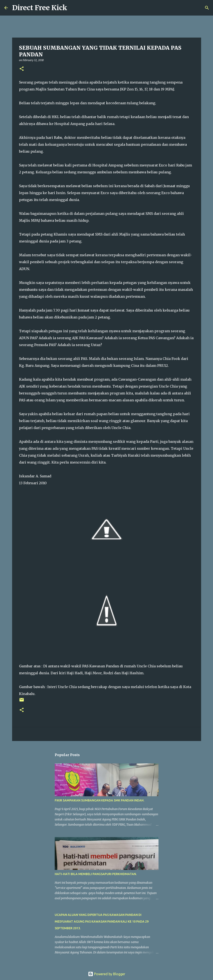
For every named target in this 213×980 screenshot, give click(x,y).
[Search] (73, 8)
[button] (22, 69)
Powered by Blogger (107, 974)
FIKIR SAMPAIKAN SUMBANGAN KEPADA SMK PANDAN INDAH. (99, 800)
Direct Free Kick (40, 8)
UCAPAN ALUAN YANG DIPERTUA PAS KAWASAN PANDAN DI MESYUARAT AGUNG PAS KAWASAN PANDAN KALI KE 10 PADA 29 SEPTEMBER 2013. (102, 921)
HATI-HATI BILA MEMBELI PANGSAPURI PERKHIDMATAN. (96, 874)
